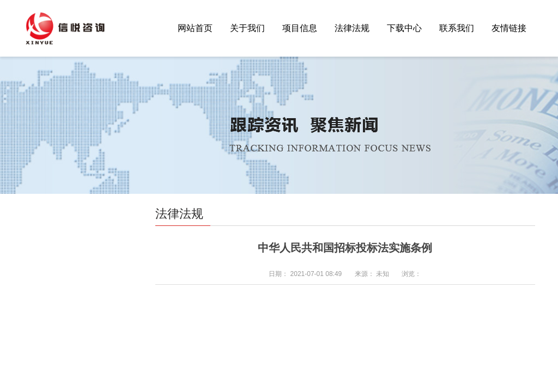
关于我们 (247, 28)
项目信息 (300, 28)
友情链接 (509, 28)
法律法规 (352, 28)
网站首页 (195, 28)
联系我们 (457, 28)
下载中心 (404, 28)
